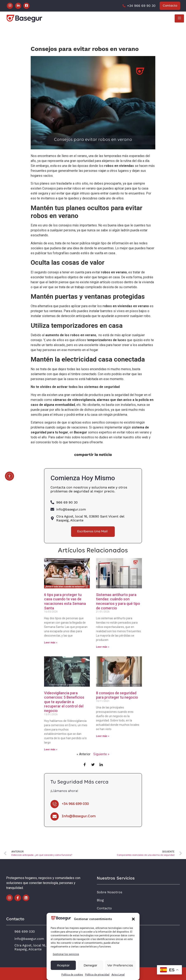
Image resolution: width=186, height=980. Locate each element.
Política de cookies (72, 975)
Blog (100, 900)
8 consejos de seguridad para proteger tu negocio (117, 695)
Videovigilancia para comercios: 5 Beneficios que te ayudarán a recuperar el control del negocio (64, 702)
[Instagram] (10, 6)
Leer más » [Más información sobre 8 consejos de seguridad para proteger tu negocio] (103, 736)
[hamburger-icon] (179, 18)
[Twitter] (93, 765)
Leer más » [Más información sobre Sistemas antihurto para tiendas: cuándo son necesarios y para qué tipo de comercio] (103, 647)
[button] (133, 919)
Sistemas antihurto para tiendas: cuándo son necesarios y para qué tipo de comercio (118, 601)
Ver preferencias (120, 965)
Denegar (90, 965)
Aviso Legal (118, 975)
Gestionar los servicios (66, 954)
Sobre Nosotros (109, 892)
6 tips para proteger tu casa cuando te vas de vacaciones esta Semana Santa (65, 601)
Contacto (104, 908)
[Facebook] (26, 6)
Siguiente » (101, 754)
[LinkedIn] (18, 6)
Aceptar (63, 965)
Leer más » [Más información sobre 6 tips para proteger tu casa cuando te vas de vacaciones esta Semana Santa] (51, 643)
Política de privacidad (97, 975)
